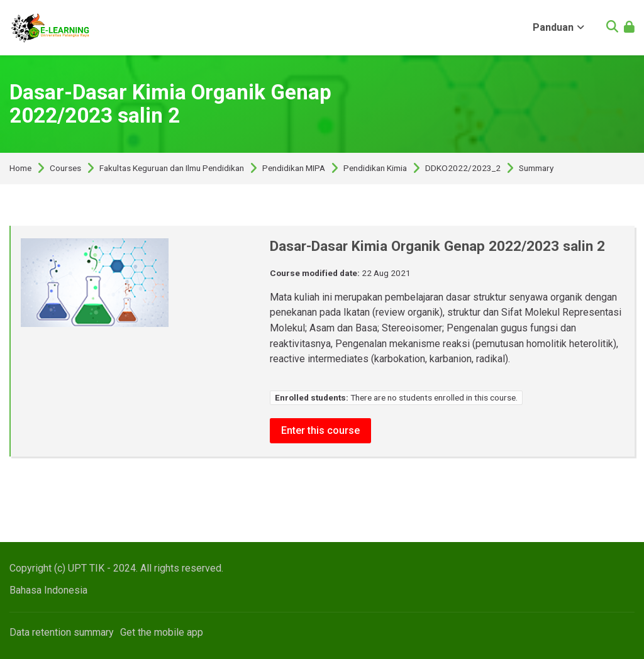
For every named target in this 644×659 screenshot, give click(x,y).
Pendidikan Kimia (375, 169)
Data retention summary (62, 632)
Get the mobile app (162, 632)
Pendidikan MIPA (294, 169)
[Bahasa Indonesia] (48, 590)
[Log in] (629, 28)
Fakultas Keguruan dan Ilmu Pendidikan (172, 169)
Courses (65, 169)
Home (20, 169)
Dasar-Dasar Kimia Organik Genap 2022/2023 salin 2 (170, 104)
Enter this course (320, 430)
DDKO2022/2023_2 (463, 169)
